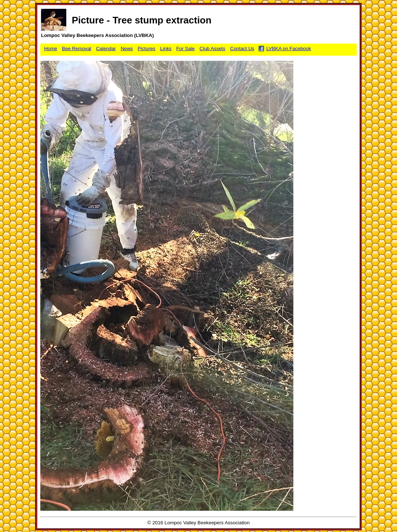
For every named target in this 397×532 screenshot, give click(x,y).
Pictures (146, 49)
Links (166, 49)
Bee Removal (77, 49)
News (127, 49)
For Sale (185, 49)
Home (51, 49)
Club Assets (212, 49)
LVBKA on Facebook (289, 49)
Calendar (106, 49)
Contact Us (242, 49)
